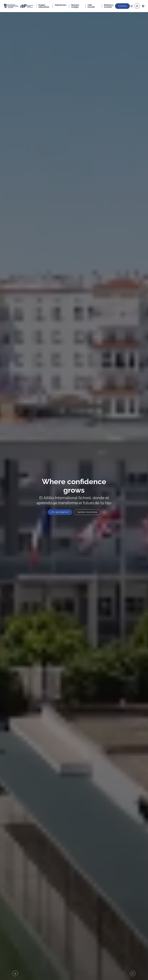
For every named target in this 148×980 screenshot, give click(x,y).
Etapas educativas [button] (44, 6)
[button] (137, 6)
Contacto (122, 6)
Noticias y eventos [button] (109, 6)
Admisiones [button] (61, 5)
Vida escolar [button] (91, 6)
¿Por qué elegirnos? (60, 512)
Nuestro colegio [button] (75, 6)
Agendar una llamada (87, 512)
